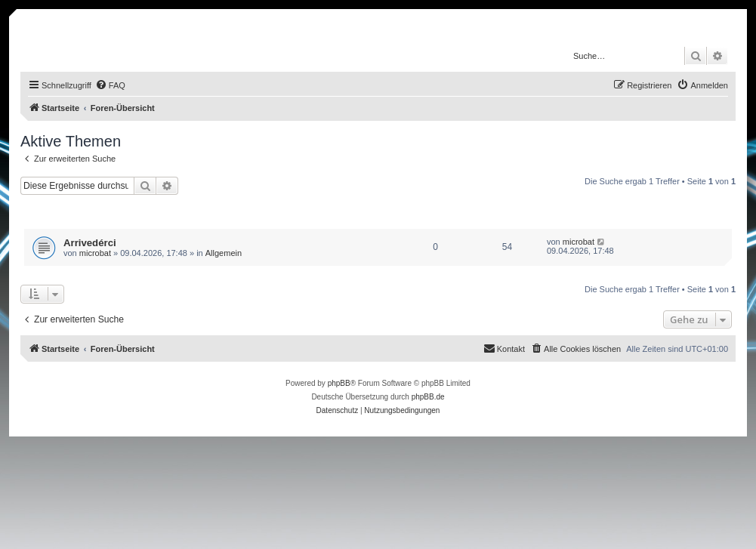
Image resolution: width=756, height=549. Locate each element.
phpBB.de (428, 397)
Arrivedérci (90, 243)
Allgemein (224, 253)
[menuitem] (110, 85)
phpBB (339, 383)
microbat (95, 253)
